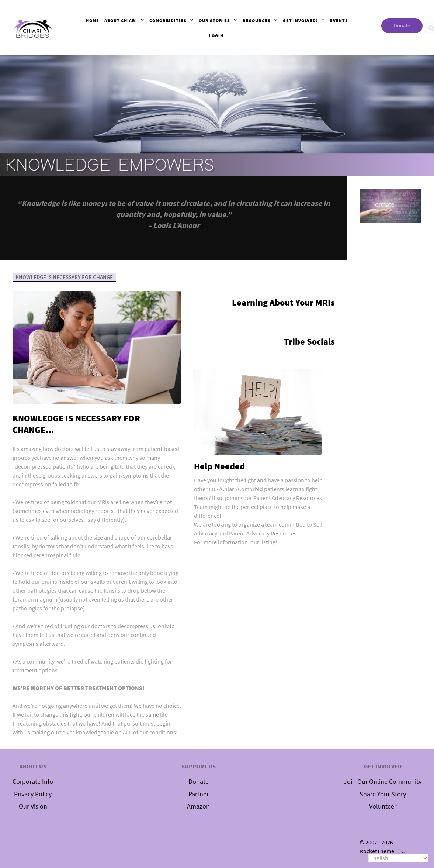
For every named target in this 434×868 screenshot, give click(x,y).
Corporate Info (33, 782)
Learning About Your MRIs (283, 302)
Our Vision (33, 806)
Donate (402, 25)
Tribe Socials (309, 342)
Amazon (198, 806)
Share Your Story (383, 794)
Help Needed (219, 466)
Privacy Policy (33, 794)
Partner (199, 794)
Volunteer (383, 806)
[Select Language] (398, 858)
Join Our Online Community (383, 782)
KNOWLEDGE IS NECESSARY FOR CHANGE (65, 277)
